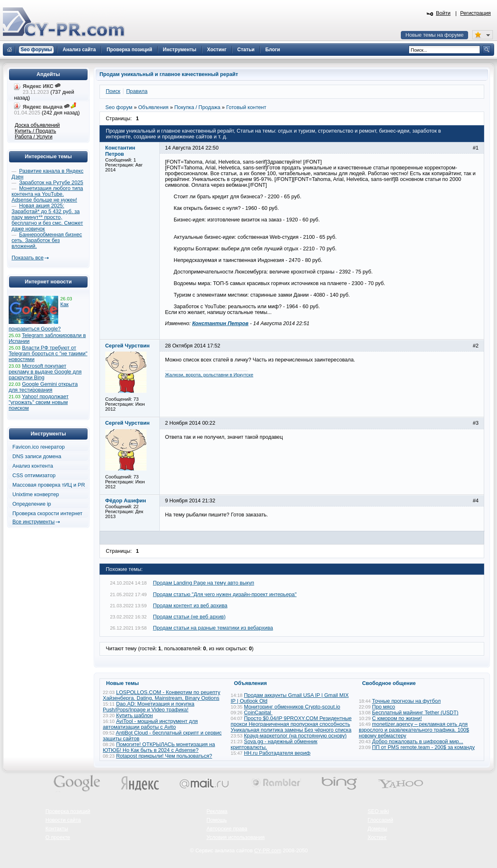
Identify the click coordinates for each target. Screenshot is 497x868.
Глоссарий (381, 820)
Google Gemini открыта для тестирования (43, 387)
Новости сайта (63, 820)
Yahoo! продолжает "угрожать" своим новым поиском (39, 402)
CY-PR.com (268, 851)
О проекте (58, 837)
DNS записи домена (37, 457)
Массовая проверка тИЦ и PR (49, 485)
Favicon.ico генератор (39, 447)
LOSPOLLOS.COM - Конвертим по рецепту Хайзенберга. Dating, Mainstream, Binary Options (162, 695)
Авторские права (227, 829)
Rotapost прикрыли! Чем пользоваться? (164, 756)
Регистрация (476, 13)
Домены (378, 829)
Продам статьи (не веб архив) (189, 617)
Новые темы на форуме (434, 35)
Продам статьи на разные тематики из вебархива (213, 628)
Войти (443, 13)
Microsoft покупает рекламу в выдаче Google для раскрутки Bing (45, 372)
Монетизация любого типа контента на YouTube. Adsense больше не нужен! (47, 194)
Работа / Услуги (34, 137)
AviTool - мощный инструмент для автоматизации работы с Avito (150, 724)
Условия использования (235, 837)
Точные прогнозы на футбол (406, 701)
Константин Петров (220, 323)
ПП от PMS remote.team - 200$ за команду (423, 747)
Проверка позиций (68, 811)
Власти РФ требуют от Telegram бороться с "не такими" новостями (48, 354)
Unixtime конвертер (36, 495)
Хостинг (377, 837)
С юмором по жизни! (397, 718)
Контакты (57, 829)
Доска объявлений (37, 125)
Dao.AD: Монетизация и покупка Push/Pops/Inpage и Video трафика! (149, 707)
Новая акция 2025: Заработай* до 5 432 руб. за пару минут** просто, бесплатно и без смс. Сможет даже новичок (47, 217)
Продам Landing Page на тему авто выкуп (204, 583)
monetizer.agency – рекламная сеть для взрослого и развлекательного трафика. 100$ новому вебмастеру (414, 730)
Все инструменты (33, 522)
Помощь (217, 820)
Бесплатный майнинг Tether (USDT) (415, 713)
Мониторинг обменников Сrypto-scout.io (292, 707)
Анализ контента (33, 466)
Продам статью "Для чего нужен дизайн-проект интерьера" (225, 595)
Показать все (27, 258)
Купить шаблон (134, 716)
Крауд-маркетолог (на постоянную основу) (295, 736)
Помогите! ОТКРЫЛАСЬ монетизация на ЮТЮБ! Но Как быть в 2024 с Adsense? (159, 747)
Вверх (447, 839)
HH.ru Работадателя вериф (277, 753)
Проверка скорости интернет (47, 514)
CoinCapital (258, 713)
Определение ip (32, 504)
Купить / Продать (35, 131)
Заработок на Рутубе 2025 (51, 183)
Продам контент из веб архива (190, 606)
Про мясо (383, 707)
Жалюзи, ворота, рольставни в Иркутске (209, 375)
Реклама (217, 811)
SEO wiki (378, 811)
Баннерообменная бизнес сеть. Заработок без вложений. (47, 240)
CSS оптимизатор (34, 476)
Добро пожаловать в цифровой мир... (418, 742)
